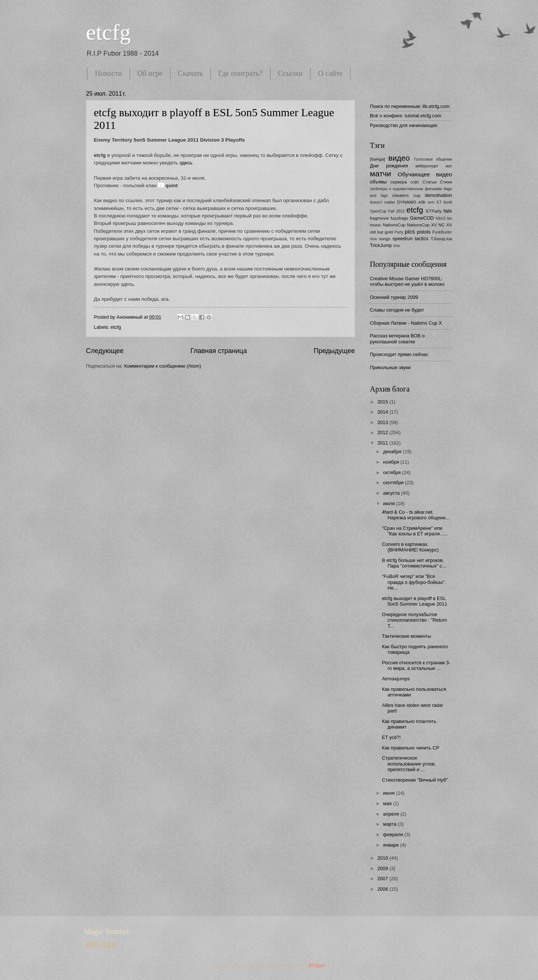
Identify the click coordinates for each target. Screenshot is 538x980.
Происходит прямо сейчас (399, 354)
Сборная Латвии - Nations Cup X (406, 323)
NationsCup (394, 225)
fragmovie (379, 218)
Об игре (150, 73)
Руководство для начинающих (403, 125)
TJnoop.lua (441, 239)
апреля (392, 814)
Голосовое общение (433, 159)
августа (392, 493)
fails (448, 211)
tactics (422, 239)
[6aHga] (378, 159)
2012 (383, 432)
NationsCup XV (422, 225)
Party (399, 232)
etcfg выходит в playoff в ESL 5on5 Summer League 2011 (415, 601)
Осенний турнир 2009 (394, 297)
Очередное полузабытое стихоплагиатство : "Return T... (414, 620)
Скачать (190, 73)
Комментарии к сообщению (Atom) (163, 366)
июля (389, 503)
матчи (381, 174)
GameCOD (422, 218)
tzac (397, 246)
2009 (383, 868)
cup (417, 195)
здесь (186, 163)
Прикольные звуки (390, 367)
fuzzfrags (400, 218)
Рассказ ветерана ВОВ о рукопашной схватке (397, 338)
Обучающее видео (425, 174)
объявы (378, 182)
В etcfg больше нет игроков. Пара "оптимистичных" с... (414, 563)
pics (410, 231)
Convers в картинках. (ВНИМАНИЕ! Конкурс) (410, 547)
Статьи (430, 182)
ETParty (434, 211)
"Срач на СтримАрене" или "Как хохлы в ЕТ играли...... (415, 531)
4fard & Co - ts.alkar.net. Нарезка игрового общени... (415, 515)
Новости (109, 73)
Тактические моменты (406, 636)
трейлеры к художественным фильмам (406, 189)
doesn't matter (383, 202)
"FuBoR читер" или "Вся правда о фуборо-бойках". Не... (414, 582)
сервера (399, 182)
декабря (393, 452)
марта (390, 824)
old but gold (381, 232)
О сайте (330, 73)
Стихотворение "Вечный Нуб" (415, 780)
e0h (422, 202)
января (392, 845)
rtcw (373, 239)
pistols (424, 232)
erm (431, 202)
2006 (383, 889)
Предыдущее (334, 351)
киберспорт (427, 166)
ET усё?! (391, 737)
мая (388, 803)
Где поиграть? (240, 73)
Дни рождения (389, 166)
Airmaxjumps (396, 679)
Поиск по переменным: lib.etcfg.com (410, 106)
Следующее (105, 351)
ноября (392, 462)
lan (449, 218)
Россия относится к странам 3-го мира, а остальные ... (416, 665)
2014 (383, 412)
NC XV (445, 225)
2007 (383, 879)
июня (389, 793)
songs (385, 239)
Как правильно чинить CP (411, 748)
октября (392, 472)
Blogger (317, 965)
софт (415, 182)
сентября (394, 483)
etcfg (108, 32)
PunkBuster (442, 232)
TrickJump (381, 245)
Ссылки (290, 73)
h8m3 (440, 218)
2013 (383, 422)
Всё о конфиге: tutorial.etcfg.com (406, 116)
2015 (383, 402)
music (375, 225)
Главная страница (219, 351)
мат (449, 166)
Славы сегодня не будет (397, 310)
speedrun (403, 239)
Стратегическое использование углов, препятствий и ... (409, 764)
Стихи (446, 182)
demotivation (438, 195)
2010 (383, 858)
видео (399, 158)
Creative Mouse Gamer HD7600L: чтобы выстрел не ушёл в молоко (407, 281)
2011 (383, 443)
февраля (394, 834)
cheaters (401, 195)
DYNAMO (407, 202)
